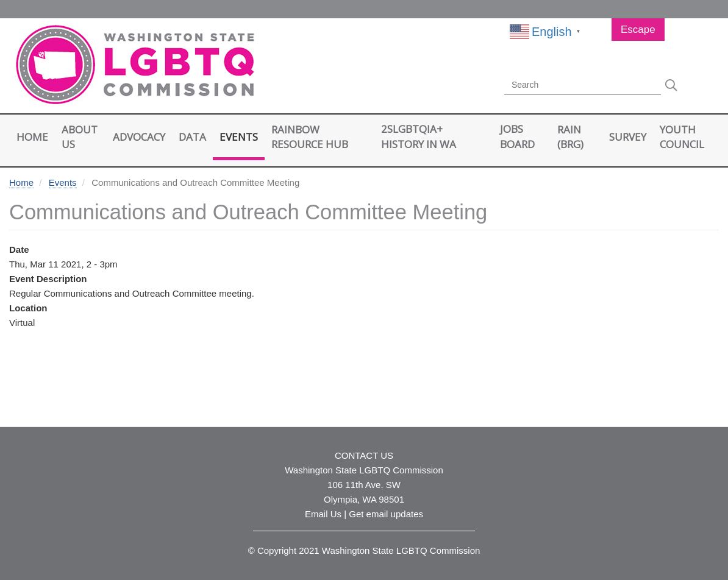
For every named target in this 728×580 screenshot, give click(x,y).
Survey (628, 137)
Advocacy (139, 137)
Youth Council (682, 137)
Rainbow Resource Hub (310, 137)
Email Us (323, 514)
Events (239, 137)
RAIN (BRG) (570, 137)
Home (32, 137)
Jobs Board (517, 136)
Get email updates (386, 514)
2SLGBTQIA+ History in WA (419, 136)
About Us (80, 137)
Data (192, 137)
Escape (638, 30)
